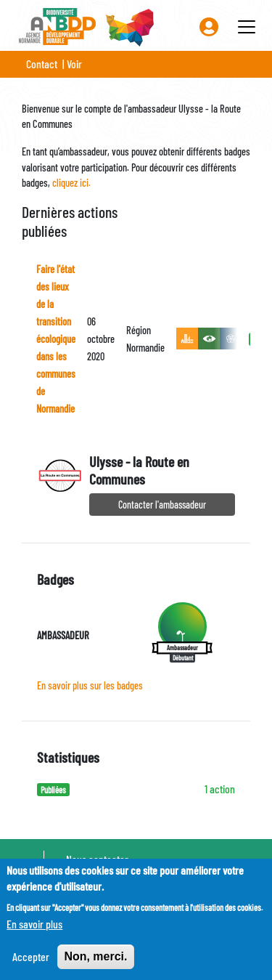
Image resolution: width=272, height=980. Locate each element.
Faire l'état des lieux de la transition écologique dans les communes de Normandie (56, 339)
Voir (74, 64)
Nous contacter (97, 859)
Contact (42, 64)
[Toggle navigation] (247, 27)
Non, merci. (95, 964)
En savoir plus (34, 931)
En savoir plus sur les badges (90, 685)
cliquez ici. (71, 183)
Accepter (31, 964)
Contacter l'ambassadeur (162, 505)
